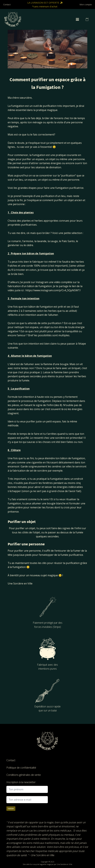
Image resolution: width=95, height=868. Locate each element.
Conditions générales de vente (24, 775)
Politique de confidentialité (21, 768)
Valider (11, 809)
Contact (11, 760)
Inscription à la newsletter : (22, 782)
